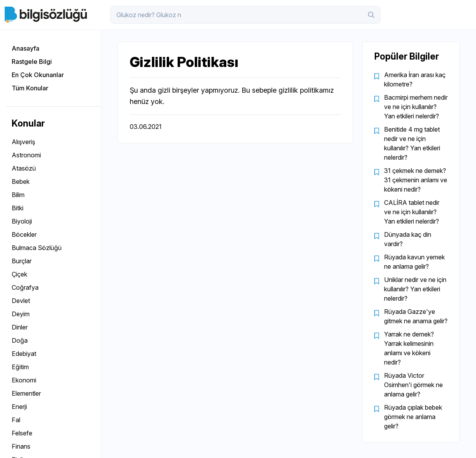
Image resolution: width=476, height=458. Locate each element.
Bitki (18, 208)
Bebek (21, 181)
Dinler (20, 327)
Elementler (26, 393)
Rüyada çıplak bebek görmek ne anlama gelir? (413, 417)
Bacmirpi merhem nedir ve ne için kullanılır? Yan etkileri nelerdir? (416, 107)
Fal (16, 420)
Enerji (19, 407)
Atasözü (24, 168)
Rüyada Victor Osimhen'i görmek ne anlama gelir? (413, 385)
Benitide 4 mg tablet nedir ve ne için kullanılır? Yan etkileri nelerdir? (412, 143)
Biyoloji (22, 221)
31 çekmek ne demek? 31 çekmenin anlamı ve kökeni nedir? (416, 180)
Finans (21, 446)
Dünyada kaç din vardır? (408, 239)
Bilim (18, 195)
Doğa (20, 340)
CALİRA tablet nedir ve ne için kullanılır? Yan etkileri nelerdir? (412, 212)
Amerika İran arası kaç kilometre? (415, 79)
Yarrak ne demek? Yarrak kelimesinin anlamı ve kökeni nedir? (409, 348)
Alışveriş (23, 142)
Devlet (21, 301)
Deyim (21, 314)
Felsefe (22, 433)
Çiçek (19, 274)
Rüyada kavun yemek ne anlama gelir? (414, 262)
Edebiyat (24, 354)
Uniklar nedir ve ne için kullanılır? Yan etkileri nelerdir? (415, 289)
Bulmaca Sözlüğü (37, 248)
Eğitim (20, 367)
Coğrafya (25, 287)
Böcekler (24, 234)
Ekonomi (24, 380)
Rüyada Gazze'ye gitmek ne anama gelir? (416, 316)
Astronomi (26, 155)
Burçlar (22, 261)
